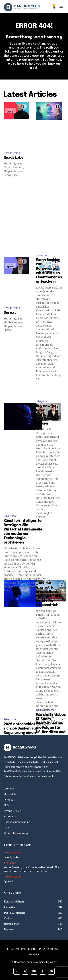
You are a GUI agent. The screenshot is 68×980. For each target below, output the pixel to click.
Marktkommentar (46, 710)
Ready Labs (13, 158)
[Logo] (34, 748)
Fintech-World (12, 153)
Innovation (42, 255)
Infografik (42, 401)
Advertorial (10, 516)
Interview (41, 578)
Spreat (10, 313)
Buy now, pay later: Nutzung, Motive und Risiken (47, 415)
